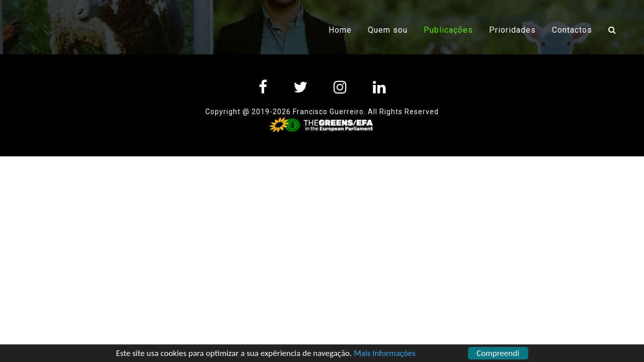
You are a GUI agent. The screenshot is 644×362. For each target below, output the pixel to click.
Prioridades (512, 30)
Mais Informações (385, 354)
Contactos (572, 30)
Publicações (452, 29)
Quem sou (388, 30)
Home (340, 30)
